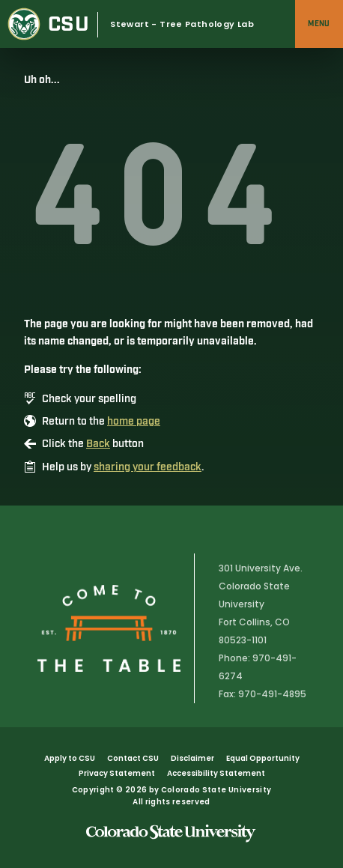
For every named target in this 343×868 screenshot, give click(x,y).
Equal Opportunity (263, 758)
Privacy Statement (117, 773)
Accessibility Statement (216, 773)
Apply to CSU (70, 758)
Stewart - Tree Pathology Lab (182, 24)
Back (98, 444)
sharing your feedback (148, 467)
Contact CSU (133, 758)
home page (134, 422)
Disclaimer (192, 758)
